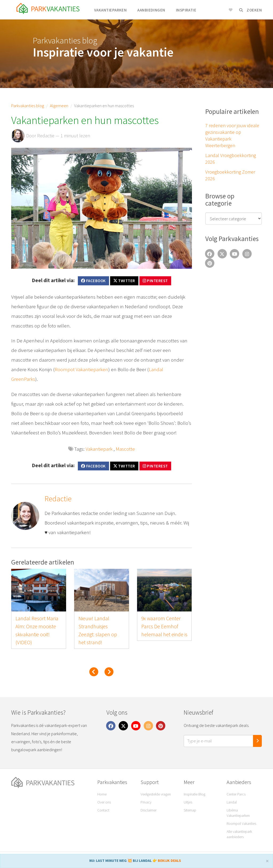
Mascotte (125, 449)
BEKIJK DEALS (169, 861)
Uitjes (188, 802)
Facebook (93, 281)
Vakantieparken (110, 10)
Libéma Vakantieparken (238, 813)
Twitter (124, 281)
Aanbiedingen (151, 10)
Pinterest (155, 281)
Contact (103, 810)
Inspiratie (186, 10)
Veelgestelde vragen (156, 794)
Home (102, 794)
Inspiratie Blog (194, 794)
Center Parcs (236, 794)
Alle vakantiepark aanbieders (239, 834)
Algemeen (59, 106)
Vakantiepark (99, 449)
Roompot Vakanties (241, 823)
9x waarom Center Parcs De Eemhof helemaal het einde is (164, 626)
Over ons (104, 802)
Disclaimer (148, 810)
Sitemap (190, 810)
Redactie (58, 499)
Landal (232, 802)
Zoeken (250, 10)
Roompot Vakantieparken (81, 369)
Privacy (146, 802)
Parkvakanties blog (28, 106)
